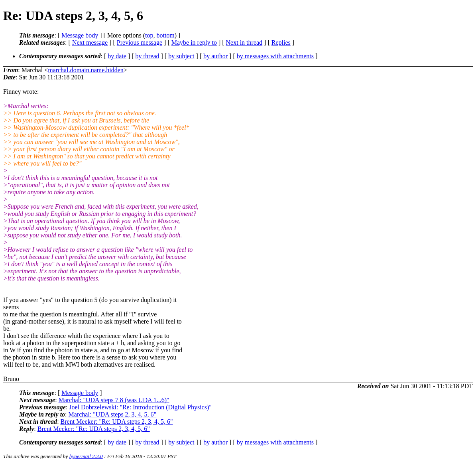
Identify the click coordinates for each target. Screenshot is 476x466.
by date (117, 56)
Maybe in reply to (194, 42)
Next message (90, 42)
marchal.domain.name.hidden (86, 70)
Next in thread (244, 42)
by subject (181, 56)
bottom (165, 35)
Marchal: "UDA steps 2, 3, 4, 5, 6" (113, 414)
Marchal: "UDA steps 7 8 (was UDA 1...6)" (114, 400)
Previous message (140, 42)
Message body (80, 35)
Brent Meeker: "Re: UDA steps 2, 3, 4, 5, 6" (117, 422)
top (149, 35)
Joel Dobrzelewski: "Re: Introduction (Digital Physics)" (140, 407)
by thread (148, 56)
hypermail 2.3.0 (86, 456)
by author (215, 56)
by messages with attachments (275, 56)
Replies (281, 42)
